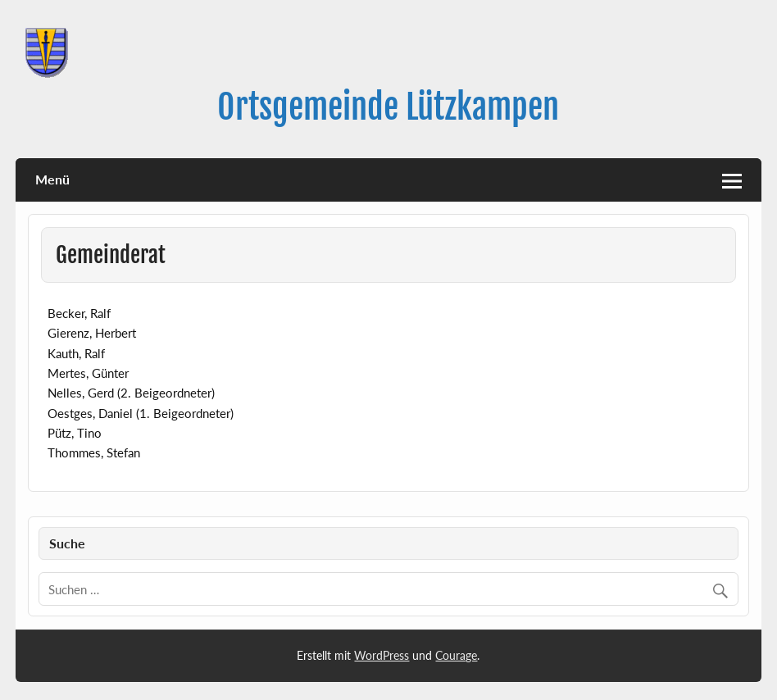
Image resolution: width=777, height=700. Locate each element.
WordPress (382, 655)
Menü (52, 179)
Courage (456, 655)
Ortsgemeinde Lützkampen (388, 107)
